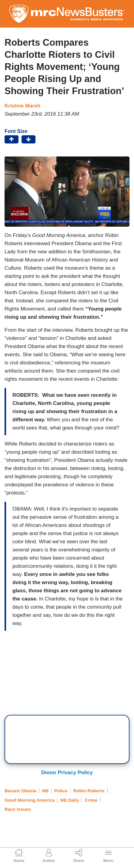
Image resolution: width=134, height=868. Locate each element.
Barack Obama (20, 791)
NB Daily (70, 800)
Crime (91, 800)
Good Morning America (30, 800)
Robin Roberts (89, 791)
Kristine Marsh (22, 106)
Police (61, 791)
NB (45, 791)
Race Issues (18, 809)
